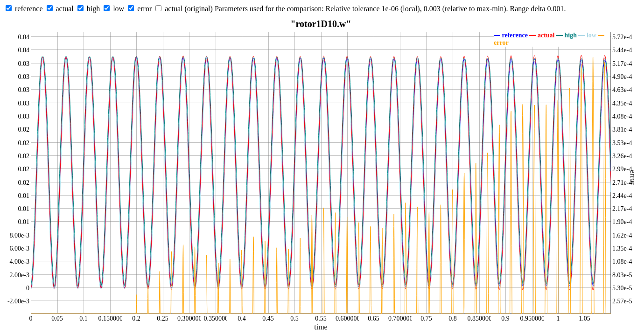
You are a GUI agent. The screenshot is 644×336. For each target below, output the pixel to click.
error (144, 9)
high (93, 9)
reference (29, 9)
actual (65, 9)
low (119, 9)
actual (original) (189, 9)
